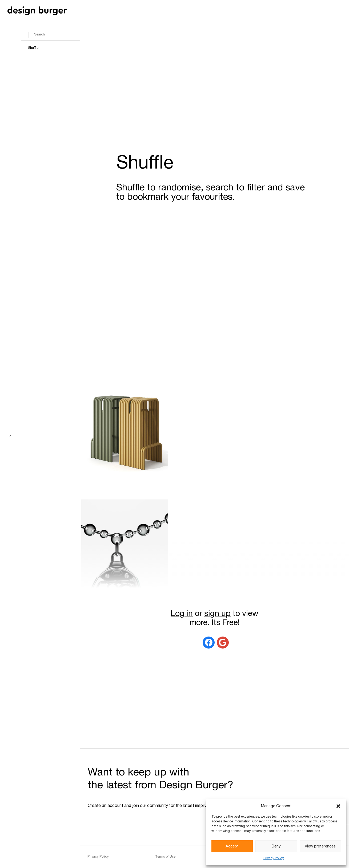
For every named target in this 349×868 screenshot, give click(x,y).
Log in (182, 614)
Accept (232, 846)
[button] (338, 806)
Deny (276, 846)
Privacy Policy (274, 858)
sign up (217, 614)
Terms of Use (165, 857)
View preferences (320, 846)
